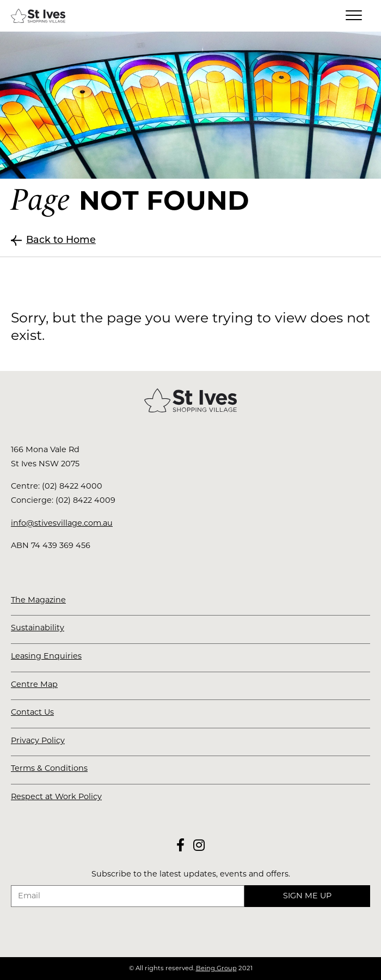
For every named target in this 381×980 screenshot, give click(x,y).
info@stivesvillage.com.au (62, 523)
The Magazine (38, 600)
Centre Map (34, 684)
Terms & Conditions (49, 768)
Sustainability (38, 628)
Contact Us (32, 712)
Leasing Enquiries (46, 656)
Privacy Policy (38, 740)
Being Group (216, 968)
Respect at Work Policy (56, 796)
